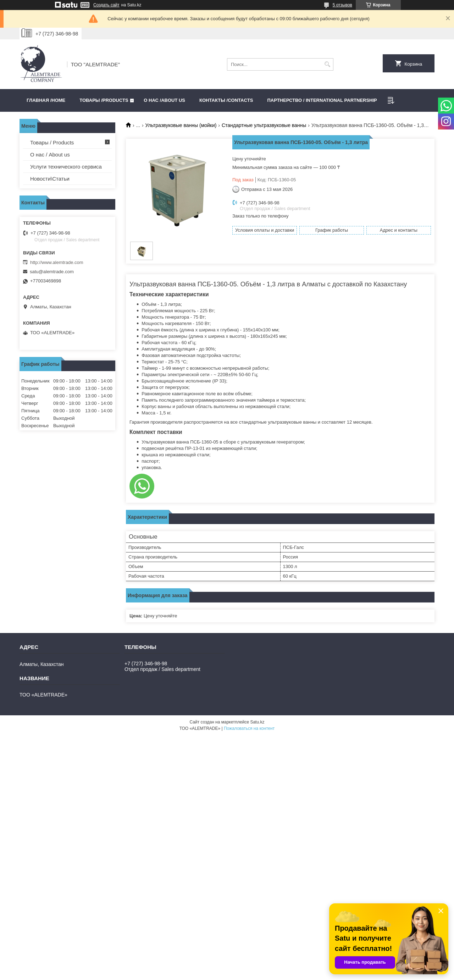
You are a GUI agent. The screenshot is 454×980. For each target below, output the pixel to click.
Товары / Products (52, 142)
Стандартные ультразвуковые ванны (264, 125)
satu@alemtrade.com (52, 272)
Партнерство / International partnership (322, 100)
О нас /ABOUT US (164, 100)
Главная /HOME (46, 100)
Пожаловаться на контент (249, 728)
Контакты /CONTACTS (226, 100)
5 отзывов (342, 5)
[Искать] (327, 64)
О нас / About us (50, 155)
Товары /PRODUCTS (104, 100)
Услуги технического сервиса (66, 167)
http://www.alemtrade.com (57, 262)
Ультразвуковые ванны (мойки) (181, 125)
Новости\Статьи (50, 179)
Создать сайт (106, 5)
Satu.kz (257, 722)
